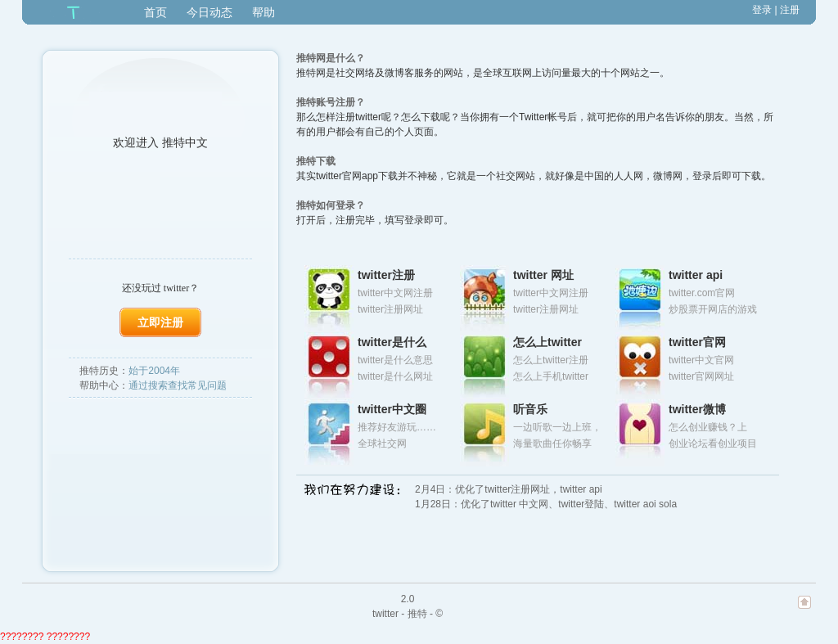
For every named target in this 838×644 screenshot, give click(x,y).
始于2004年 (154, 371)
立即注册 (160, 322)
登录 (762, 10)
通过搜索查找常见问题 (178, 385)
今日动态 (209, 12)
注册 (790, 10)
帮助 (264, 12)
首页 (155, 12)
